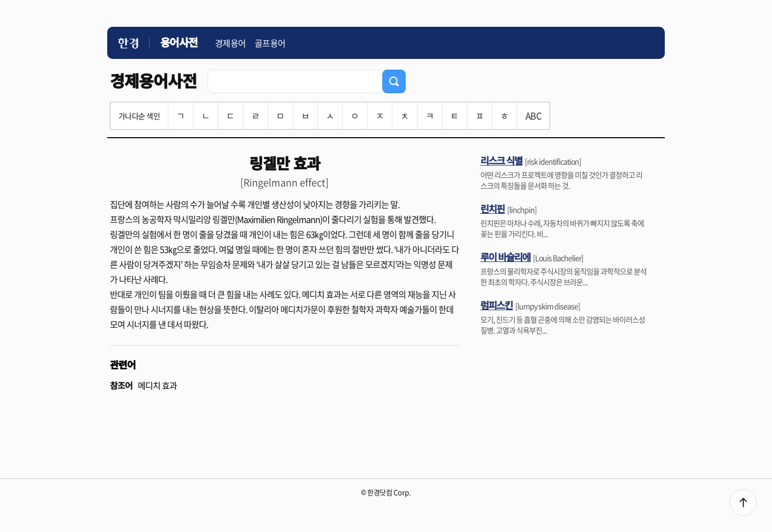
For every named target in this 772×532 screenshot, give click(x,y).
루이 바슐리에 (505, 257)
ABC (533, 115)
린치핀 (492, 208)
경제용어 (231, 43)
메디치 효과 (157, 385)
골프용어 (270, 43)
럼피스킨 (496, 305)
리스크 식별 (501, 160)
